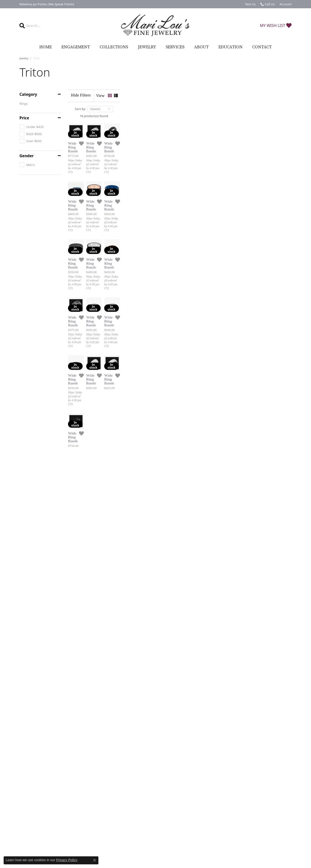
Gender (26, 156)
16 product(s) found (180, 116)
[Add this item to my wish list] (138, 201)
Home (46, 47)
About (201, 47)
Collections (114, 47)
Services (175, 47)
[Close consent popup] (95, 860)
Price (24, 118)
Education (230, 47)
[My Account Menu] (286, 4)
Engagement (76, 47)
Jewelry (147, 47)
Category (28, 94)
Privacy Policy (67, 860)
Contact (262, 47)
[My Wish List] (276, 26)
